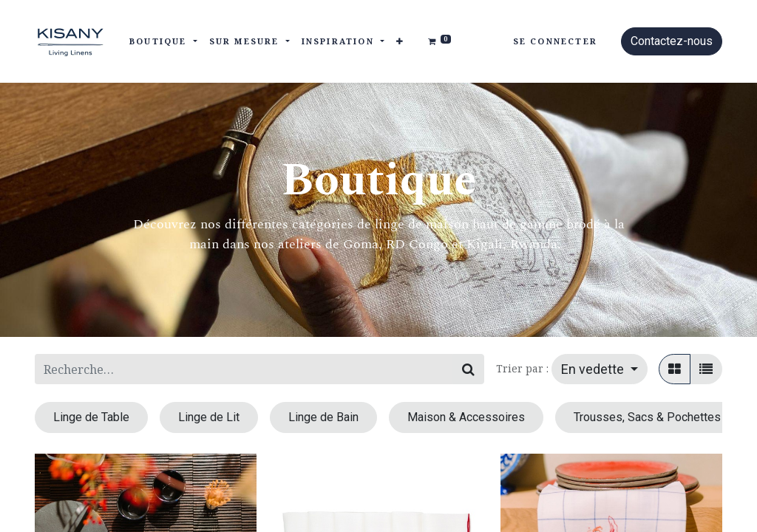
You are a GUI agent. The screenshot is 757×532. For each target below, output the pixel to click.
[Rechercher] (468, 369)
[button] (400, 42)
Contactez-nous (672, 41)
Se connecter (555, 41)
